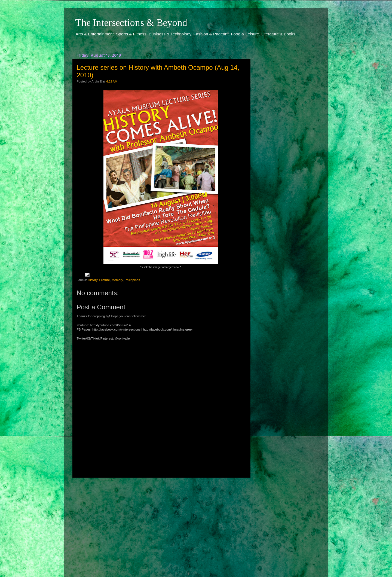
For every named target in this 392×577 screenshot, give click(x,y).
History (93, 280)
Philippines (132, 280)
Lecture (104, 280)
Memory (117, 280)
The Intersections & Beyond (131, 23)
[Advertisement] (161, 522)
